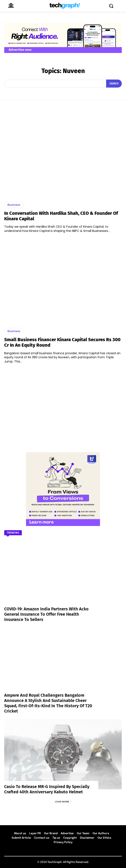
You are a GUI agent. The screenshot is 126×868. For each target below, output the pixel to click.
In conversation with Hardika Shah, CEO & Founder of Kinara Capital (61, 216)
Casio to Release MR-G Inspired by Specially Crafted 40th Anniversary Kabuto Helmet (47, 789)
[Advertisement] (63, 406)
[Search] (114, 84)
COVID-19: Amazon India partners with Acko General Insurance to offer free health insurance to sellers (46, 614)
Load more (63, 802)
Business (14, 205)
